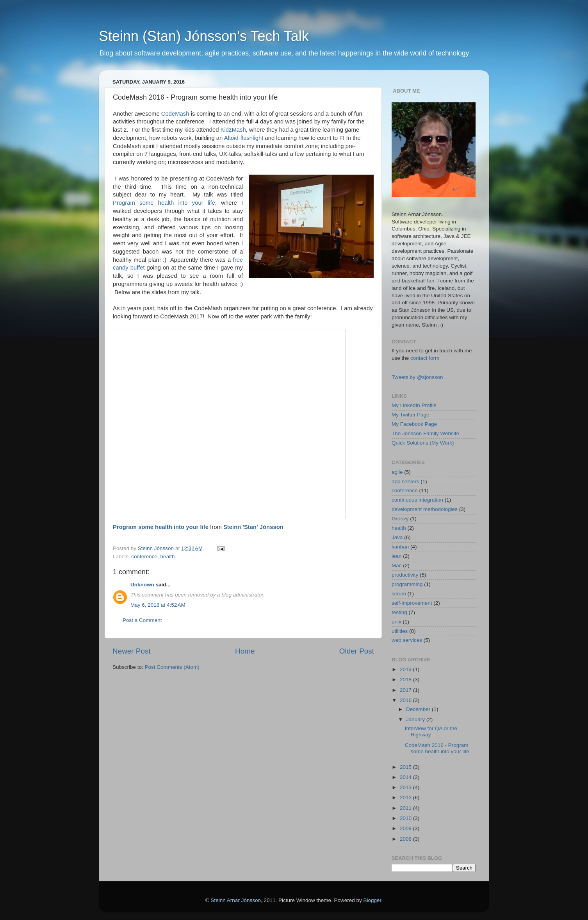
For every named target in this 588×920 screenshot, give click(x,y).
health (168, 556)
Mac (397, 565)
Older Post (357, 651)
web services (407, 640)
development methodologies (425, 509)
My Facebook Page (414, 424)
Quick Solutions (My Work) (423, 443)
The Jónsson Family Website (425, 433)
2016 (406, 700)
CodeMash (175, 114)
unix (396, 622)
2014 (406, 777)
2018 (406, 680)
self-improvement (412, 603)
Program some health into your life (164, 203)
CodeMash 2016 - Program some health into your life (437, 748)
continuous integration (417, 500)
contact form (425, 358)
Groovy (400, 519)
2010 (406, 818)
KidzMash (233, 130)
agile (397, 472)
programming (407, 584)
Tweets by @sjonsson (417, 377)
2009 (406, 828)
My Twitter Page (411, 415)
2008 (406, 839)
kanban (400, 547)
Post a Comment (142, 620)
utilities (400, 631)
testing (399, 612)
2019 (406, 669)
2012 (406, 798)
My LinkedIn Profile (414, 405)
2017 (406, 690)
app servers (405, 481)
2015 (406, 767)
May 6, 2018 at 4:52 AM (158, 605)
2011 (406, 808)
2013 (406, 787)
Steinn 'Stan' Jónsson (253, 527)
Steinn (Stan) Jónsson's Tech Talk (204, 36)
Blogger (372, 900)
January (416, 719)
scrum (399, 594)
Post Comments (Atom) (172, 667)
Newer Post (132, 651)
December (419, 709)
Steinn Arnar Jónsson (236, 900)
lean (397, 556)
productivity (405, 575)
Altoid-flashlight (244, 138)
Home (245, 651)
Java (397, 537)
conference (144, 556)
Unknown (142, 585)
